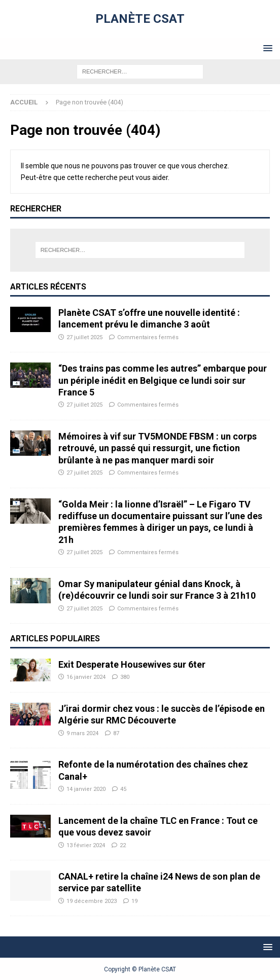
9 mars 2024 (82, 733)
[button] (266, 48)
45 (123, 789)
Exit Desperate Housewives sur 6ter (132, 664)
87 (116, 733)
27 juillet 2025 (84, 337)
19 (134, 901)
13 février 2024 (86, 845)
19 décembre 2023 (92, 901)
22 (123, 845)
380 (125, 677)
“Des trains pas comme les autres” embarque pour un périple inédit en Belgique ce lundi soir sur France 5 (163, 380)
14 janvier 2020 (86, 789)
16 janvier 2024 (86, 677)
